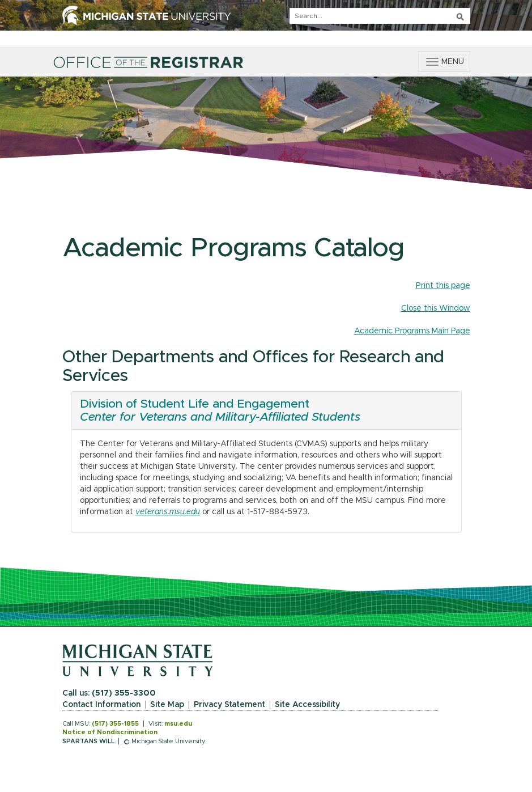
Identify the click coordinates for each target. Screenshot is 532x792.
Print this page (443, 286)
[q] (380, 16)
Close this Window (436, 308)
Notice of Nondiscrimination (110, 732)
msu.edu (178, 724)
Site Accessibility (307, 705)
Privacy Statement (229, 705)
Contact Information (101, 705)
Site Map (167, 705)
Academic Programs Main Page (412, 331)
